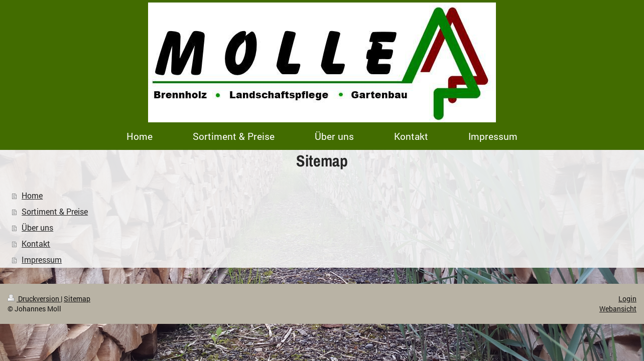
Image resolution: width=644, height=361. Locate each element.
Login (627, 299)
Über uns (37, 227)
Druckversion (34, 299)
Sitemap (77, 299)
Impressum (42, 259)
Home (32, 195)
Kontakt (36, 243)
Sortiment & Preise (55, 211)
